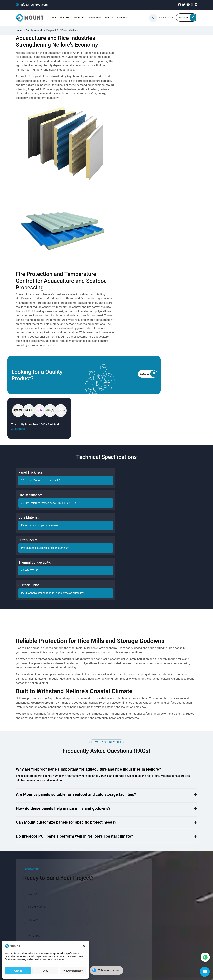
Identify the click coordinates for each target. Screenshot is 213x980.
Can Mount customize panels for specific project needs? (66, 569)
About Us (64, 18)
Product (76, 18)
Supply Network (34, 30)
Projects (67, 793)
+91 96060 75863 (169, 785)
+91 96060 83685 (163, 18)
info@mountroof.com (32, 5)
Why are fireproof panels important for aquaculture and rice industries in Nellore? (88, 516)
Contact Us (122, 18)
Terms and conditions (164, 871)
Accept (18, 971)
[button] (84, 946)
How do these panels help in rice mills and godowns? (63, 555)
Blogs (66, 782)
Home (53, 18)
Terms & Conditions (139, 743)
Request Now (178, 733)
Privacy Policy (188, 871)
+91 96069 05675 (169, 791)
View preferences (73, 971)
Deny (45, 971)
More (107, 18)
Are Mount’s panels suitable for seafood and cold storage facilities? (76, 541)
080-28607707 (167, 796)
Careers (67, 804)
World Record (94, 18)
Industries (68, 799)
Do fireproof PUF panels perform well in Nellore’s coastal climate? (74, 583)
